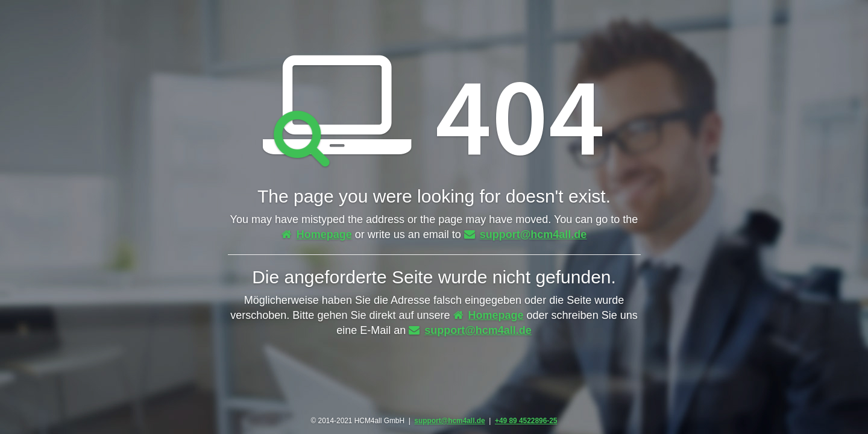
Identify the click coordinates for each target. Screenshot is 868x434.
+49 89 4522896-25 (526, 421)
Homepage (317, 234)
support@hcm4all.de (526, 234)
